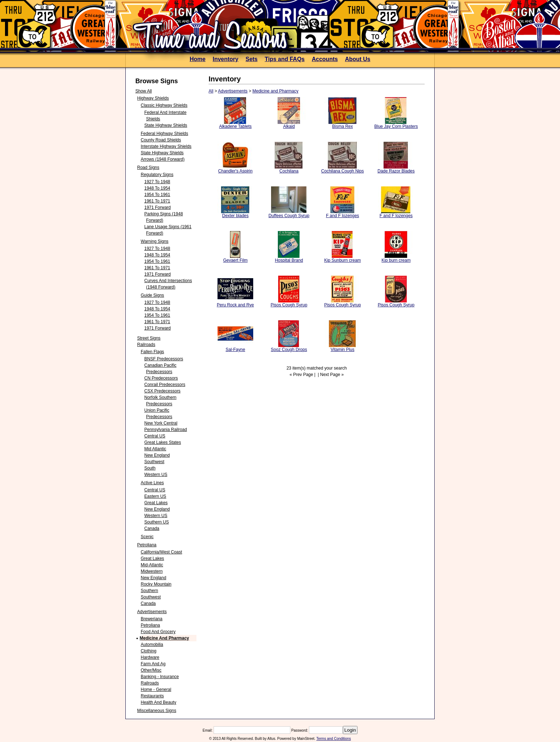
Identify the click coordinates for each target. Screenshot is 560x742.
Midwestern (152, 571)
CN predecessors (161, 378)
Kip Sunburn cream (343, 260)
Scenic (147, 537)
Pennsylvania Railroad (166, 430)
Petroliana (147, 545)
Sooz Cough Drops (289, 350)
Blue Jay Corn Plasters (396, 126)
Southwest (154, 462)
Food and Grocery (158, 632)
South (150, 468)
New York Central (161, 423)
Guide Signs (152, 295)
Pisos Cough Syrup (289, 305)
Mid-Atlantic (152, 565)
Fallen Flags (152, 352)
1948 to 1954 (157, 188)
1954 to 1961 (157, 195)
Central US (155, 436)
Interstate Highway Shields (166, 146)
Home (197, 59)
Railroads (146, 345)
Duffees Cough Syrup (289, 216)
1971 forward (157, 207)
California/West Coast (161, 552)
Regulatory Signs (157, 175)
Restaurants (152, 696)
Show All (144, 91)
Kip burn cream (396, 260)
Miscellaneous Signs (157, 711)
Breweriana (152, 619)
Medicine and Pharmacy (164, 638)
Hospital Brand (289, 260)
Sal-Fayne (236, 350)
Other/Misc (151, 670)
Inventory (225, 59)
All (211, 91)
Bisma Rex (342, 126)
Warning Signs (155, 241)
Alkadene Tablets (235, 126)
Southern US (157, 522)
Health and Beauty (158, 702)
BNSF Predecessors (164, 359)
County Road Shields (161, 140)
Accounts (325, 59)
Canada (152, 528)
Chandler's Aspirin (235, 171)
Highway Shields (153, 98)
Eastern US (155, 496)
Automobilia (152, 645)
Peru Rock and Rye (235, 305)
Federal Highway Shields (164, 134)
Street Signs (149, 338)
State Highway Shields (166, 125)
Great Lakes (156, 503)
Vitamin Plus (342, 350)
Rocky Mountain (156, 584)
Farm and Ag (153, 664)
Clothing (149, 651)
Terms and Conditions (334, 739)
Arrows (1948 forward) (163, 159)
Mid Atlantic (155, 449)
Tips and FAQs (285, 59)
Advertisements (152, 612)
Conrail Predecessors (165, 385)
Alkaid (289, 126)
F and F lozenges (343, 216)
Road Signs (148, 167)
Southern (149, 591)
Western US (156, 475)
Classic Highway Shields (164, 105)
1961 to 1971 (157, 201)
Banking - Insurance (160, 677)
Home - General (156, 690)
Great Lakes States (163, 442)
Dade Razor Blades (396, 171)
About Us (358, 59)
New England (157, 455)
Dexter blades (235, 216)
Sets (251, 59)
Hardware (150, 657)
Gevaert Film (236, 260)
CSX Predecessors (162, 391)
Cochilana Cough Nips (342, 171)
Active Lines (152, 483)
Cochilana (289, 171)
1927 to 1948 (157, 182)
